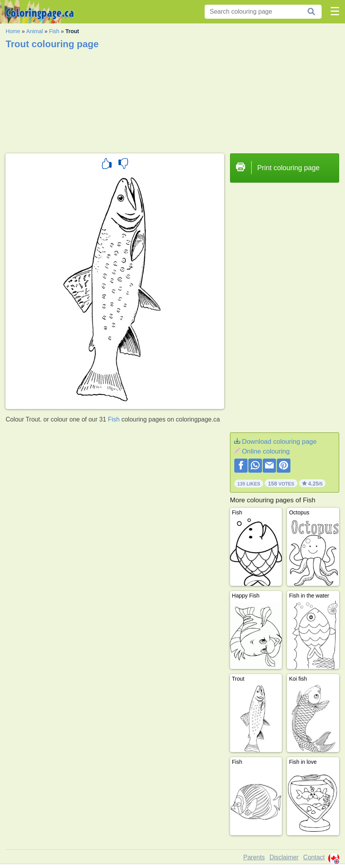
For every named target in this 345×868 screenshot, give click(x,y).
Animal (34, 31)
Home (13, 31)
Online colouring (266, 451)
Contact (314, 857)
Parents (254, 857)
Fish (54, 31)
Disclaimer (284, 857)
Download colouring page (279, 442)
